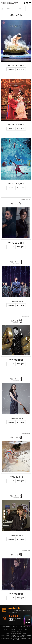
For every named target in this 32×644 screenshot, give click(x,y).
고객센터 (8, 9)
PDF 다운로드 (21, 69)
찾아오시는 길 (26, 627)
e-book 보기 (11, 69)
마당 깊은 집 (19, 9)
